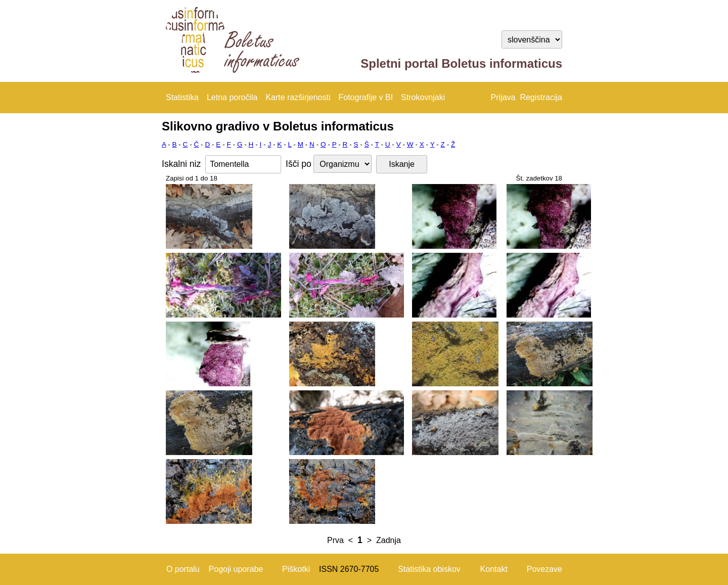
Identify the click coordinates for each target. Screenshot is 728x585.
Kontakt (494, 569)
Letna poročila (232, 97)
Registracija (541, 97)
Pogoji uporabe (236, 569)
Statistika (182, 97)
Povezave (544, 569)
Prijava (503, 97)
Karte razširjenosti (298, 97)
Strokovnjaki (423, 97)
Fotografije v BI (366, 97)
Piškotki (296, 569)
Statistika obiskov (429, 569)
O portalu (183, 569)
